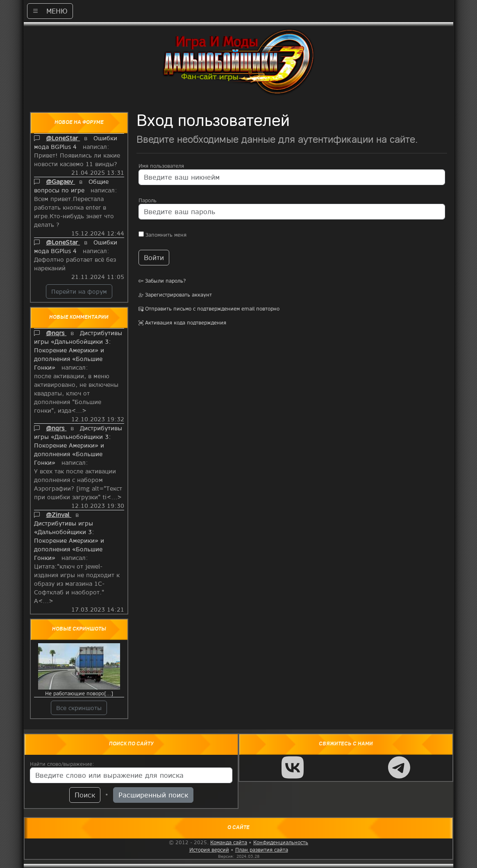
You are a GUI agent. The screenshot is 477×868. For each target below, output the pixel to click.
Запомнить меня (162, 235)
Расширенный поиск (153, 795)
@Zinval (59, 514)
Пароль (148, 200)
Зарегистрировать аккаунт (175, 295)
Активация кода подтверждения (182, 322)
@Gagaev (60, 181)
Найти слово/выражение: (62, 764)
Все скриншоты (79, 708)
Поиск (85, 795)
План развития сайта (262, 850)
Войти (154, 257)
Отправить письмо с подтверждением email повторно (209, 308)
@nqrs (56, 333)
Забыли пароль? (162, 281)
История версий (209, 850)
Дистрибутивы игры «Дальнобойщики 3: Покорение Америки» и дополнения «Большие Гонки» (78, 350)
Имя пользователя (161, 166)
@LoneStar (63, 138)
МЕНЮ (50, 11)
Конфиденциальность (281, 842)
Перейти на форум (79, 291)
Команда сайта (229, 842)
